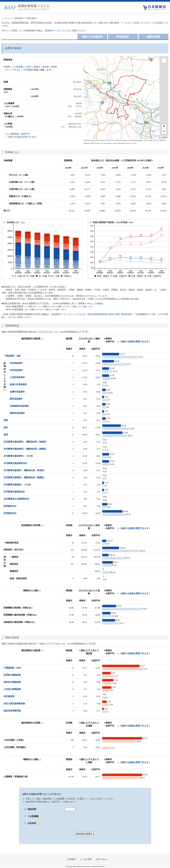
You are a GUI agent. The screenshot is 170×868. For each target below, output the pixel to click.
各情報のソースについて (56, 31)
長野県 (7, 67)
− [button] (164, 132)
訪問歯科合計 (10, 506)
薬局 (6, 435)
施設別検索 (153, 37)
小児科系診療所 (17, 377)
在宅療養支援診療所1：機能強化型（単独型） (26, 442)
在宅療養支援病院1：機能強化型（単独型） (25, 470)
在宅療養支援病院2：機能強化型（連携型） (25, 477)
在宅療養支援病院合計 (14, 492)
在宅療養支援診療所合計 (15, 463)
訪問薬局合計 (10, 513)
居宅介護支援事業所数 (14, 704)
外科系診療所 (16, 370)
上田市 (28, 67)
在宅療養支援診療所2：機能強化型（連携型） (26, 449)
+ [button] (164, 127)
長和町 (54, 67)
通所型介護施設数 (12, 682)
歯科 (6, 427)
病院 (6, 420)
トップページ (7, 18)
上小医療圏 (18, 67)
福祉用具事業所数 (12, 711)
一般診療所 (9, 356)
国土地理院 (163, 137)
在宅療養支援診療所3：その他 (18, 456)
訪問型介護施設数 (12, 675)
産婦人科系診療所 (18, 384)
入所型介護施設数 (12, 689)
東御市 (37, 67)
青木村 (46, 67)
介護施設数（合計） (13, 668)
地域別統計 (19, 18)
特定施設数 (9, 696)
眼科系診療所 (16, 399)
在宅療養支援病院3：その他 (17, 485)
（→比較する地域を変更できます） (133, 342)
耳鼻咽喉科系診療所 (19, 406)
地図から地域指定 (92, 37)
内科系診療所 (16, 363)
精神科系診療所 (17, 413)
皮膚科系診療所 (17, 392)
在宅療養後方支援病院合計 (17, 499)
